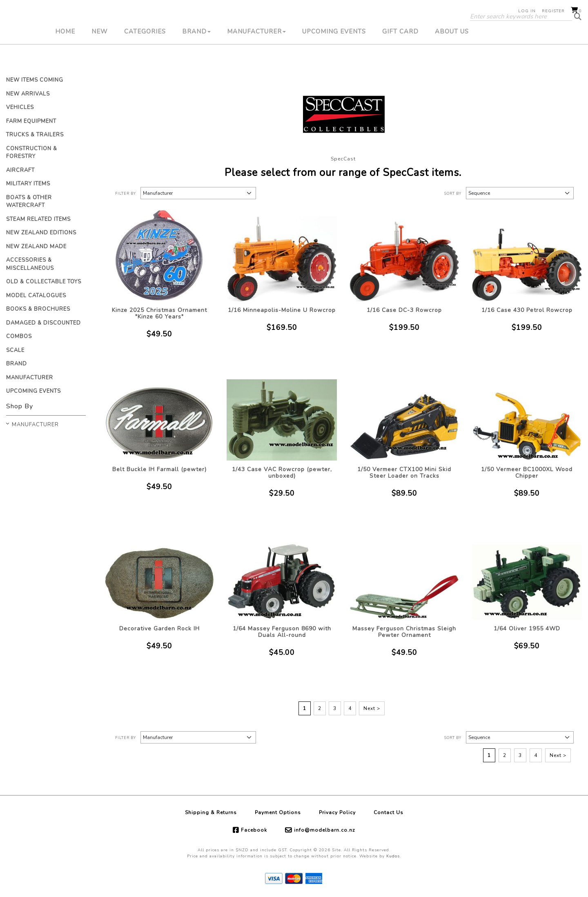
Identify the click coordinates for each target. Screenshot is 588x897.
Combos (19, 336)
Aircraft (20, 170)
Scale (15, 350)
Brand (196, 59)
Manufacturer (256, 59)
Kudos (393, 856)
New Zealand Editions (41, 233)
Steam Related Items (38, 219)
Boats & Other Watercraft (29, 202)
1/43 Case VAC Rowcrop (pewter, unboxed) (282, 473)
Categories (145, 59)
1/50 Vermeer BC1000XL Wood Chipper (527, 473)
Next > (372, 708)
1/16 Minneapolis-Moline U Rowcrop (282, 310)
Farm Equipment (31, 121)
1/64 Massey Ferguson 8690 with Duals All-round (282, 632)
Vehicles (20, 107)
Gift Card (400, 59)
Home (65, 59)
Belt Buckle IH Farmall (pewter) (159, 469)
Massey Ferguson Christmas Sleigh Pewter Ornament (404, 632)
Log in (527, 11)
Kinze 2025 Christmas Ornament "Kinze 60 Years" (159, 313)
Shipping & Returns (211, 812)
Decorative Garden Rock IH (159, 629)
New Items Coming (35, 80)
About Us (452, 59)
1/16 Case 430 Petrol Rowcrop (527, 310)
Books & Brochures (38, 309)
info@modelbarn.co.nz (325, 830)
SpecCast (343, 159)
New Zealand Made (36, 247)
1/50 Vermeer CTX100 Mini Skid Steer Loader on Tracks (404, 473)
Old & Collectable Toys (44, 282)
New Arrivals (28, 94)
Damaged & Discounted (43, 323)
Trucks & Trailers (35, 135)
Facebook (254, 830)
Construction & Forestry (32, 153)
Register (553, 11)
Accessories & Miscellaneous (30, 264)
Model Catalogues (36, 296)
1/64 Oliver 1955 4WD (527, 629)
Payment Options (278, 812)
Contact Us (389, 812)
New (100, 59)
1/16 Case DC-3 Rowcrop (404, 310)
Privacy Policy (337, 812)
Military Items (28, 184)
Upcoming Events (334, 59)
